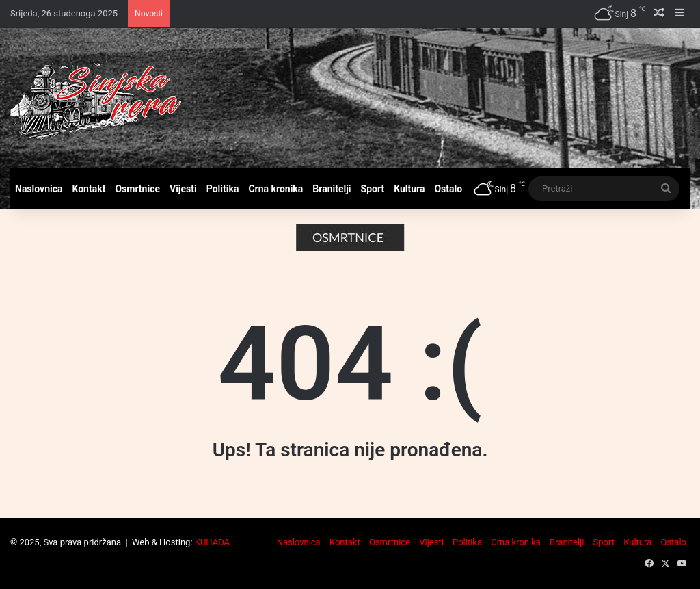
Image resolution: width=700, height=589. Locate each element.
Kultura (409, 189)
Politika (223, 189)
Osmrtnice (137, 189)
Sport (373, 189)
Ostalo (448, 189)
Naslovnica (39, 189)
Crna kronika (275, 189)
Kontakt (89, 189)
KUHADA (212, 542)
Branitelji (332, 189)
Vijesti (183, 189)
